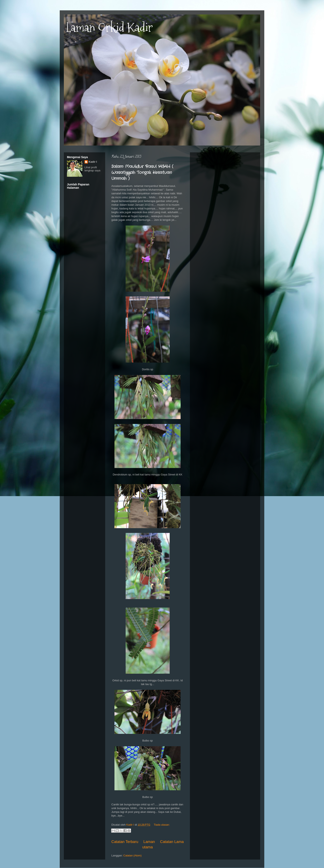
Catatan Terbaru (125, 842)
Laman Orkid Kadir (109, 28)
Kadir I (93, 162)
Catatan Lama (172, 842)
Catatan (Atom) (132, 855)
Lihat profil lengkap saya (92, 169)
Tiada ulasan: (162, 825)
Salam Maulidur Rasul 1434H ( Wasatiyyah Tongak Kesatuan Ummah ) (142, 173)
